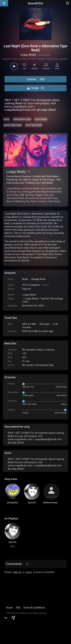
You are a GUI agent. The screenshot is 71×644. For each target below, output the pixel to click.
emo (7, 119)
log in (29, 572)
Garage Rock (38, 279)
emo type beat (34, 125)
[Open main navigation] (4, 3)
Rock (25, 279)
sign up (17, 572)
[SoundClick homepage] (35, 3)
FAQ (18, 608)
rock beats (41, 119)
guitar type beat (13, 125)
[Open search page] (68, 3)
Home (9, 608)
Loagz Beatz (28, 55)
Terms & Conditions (34, 608)
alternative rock (22, 119)
